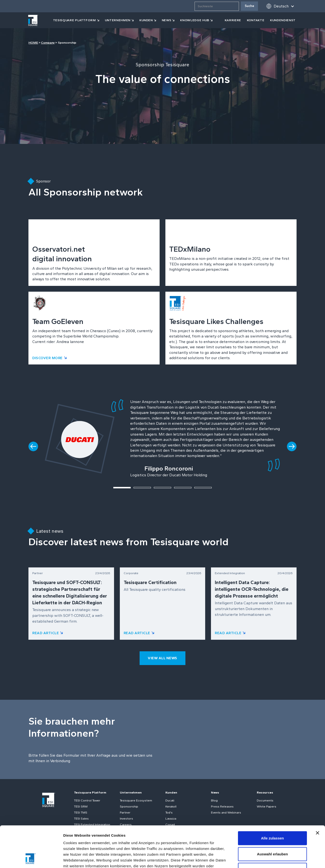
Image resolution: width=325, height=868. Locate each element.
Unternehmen (118, 20)
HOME (33, 43)
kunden (146, 20)
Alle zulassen (272, 799)
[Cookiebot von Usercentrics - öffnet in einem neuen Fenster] (31, 859)
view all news (162, 658)
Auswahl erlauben (272, 815)
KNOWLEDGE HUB (195, 20)
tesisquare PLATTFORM (74, 20)
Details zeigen (256, 858)
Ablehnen (272, 831)
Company (48, 43)
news (167, 20)
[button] (280, 6)
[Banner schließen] (318, 794)
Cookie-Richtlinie (160, 839)
